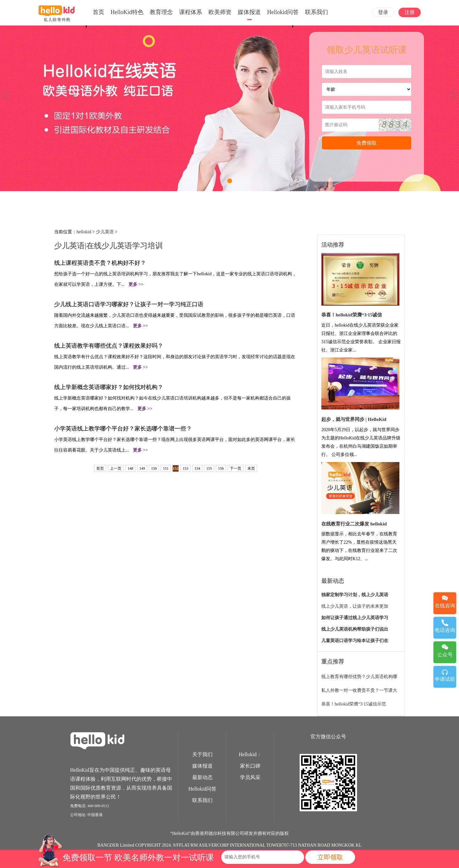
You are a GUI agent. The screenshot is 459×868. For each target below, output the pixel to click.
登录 (383, 12)
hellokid (84, 232)
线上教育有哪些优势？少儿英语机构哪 (359, 677)
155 (209, 468)
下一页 (236, 468)
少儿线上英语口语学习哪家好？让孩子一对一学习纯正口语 (129, 304)
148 (130, 468)
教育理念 (161, 12)
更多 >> (136, 284)
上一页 (116, 468)
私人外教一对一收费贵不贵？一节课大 (359, 690)
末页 (251, 468)
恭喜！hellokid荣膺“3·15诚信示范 (354, 704)
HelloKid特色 (127, 12)
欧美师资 (220, 12)
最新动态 (202, 777)
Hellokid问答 (283, 12)
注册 (410, 12)
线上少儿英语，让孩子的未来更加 (355, 606)
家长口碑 (250, 766)
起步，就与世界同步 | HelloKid (354, 419)
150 (154, 468)
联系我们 (317, 12)
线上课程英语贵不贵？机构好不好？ (100, 263)
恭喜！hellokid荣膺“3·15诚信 (352, 315)
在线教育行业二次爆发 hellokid (354, 524)
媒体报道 (249, 12)
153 (186, 468)
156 (221, 468)
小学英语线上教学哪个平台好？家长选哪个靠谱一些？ (123, 429)
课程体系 (191, 12)
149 (142, 468)
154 (197, 468)
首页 (98, 12)
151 (166, 468)
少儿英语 (105, 232)
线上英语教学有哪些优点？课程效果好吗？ (109, 346)
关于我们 (202, 754)
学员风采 (250, 777)
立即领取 (330, 857)
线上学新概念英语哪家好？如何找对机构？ (109, 387)
